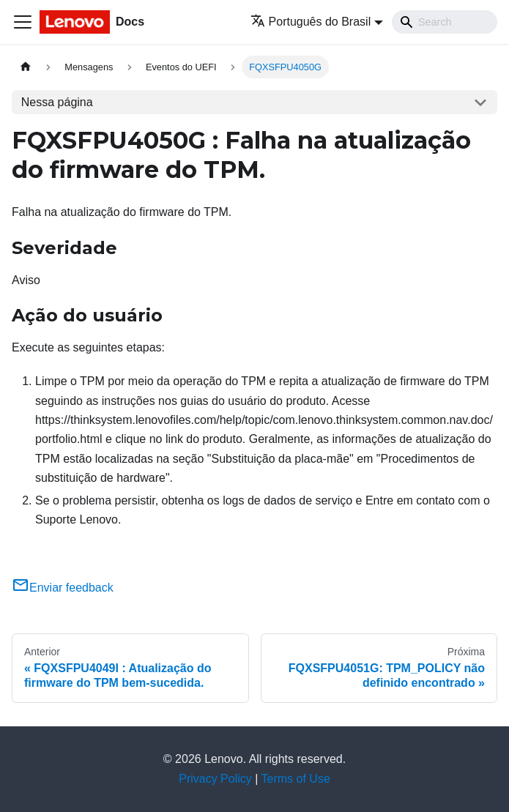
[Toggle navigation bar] (23, 22)
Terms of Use (296, 779)
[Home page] (26, 67)
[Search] (445, 22)
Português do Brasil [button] (311, 22)
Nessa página (57, 102)
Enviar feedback (63, 588)
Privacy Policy (215, 779)
